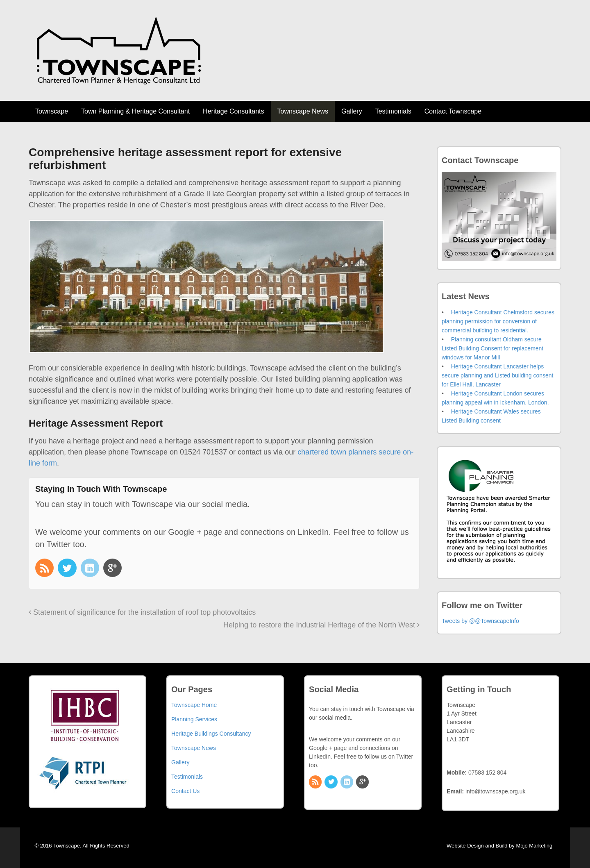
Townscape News (303, 111)
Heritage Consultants (233, 111)
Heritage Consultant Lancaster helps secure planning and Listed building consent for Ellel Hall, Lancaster (497, 375)
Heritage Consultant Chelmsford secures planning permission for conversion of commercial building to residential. (498, 321)
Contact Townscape (453, 111)
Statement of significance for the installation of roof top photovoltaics (142, 612)
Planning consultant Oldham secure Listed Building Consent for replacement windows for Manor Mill (492, 348)
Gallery (352, 111)
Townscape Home (194, 705)
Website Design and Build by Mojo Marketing (504, 846)
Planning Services (194, 719)
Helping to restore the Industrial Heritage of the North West (321, 625)
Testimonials (393, 111)
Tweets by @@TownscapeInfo (480, 621)
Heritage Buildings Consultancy (211, 734)
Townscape (52, 111)
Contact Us (185, 791)
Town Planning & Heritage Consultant (135, 111)
